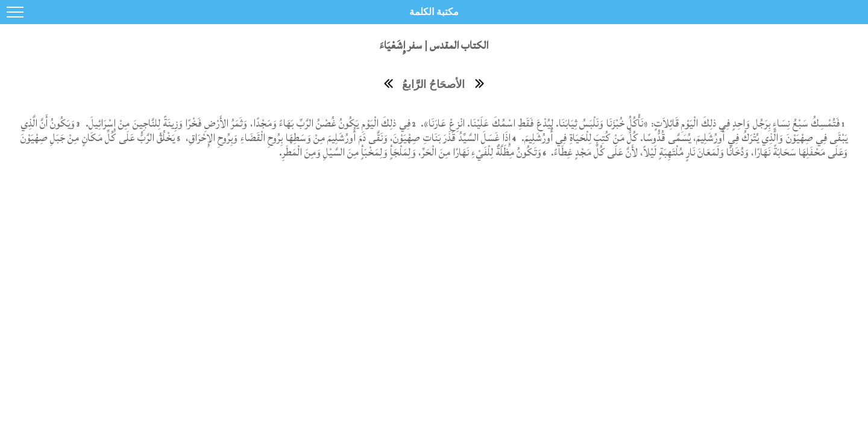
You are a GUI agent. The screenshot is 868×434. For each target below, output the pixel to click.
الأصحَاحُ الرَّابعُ (433, 84)
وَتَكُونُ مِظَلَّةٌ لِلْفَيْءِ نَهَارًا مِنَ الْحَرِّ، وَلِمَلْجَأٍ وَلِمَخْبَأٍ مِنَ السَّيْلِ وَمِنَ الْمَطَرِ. (410, 152)
